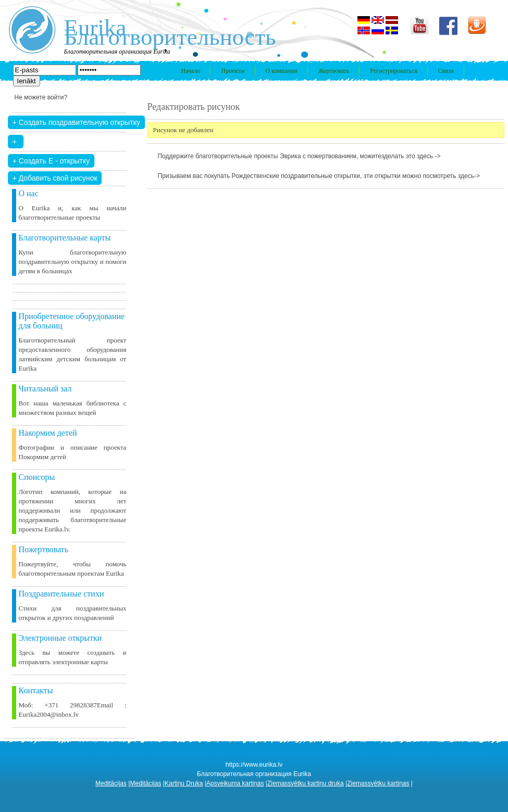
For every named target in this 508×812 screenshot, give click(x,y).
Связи (446, 71)
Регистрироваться (393, 71)
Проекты (233, 71)
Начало (191, 71)
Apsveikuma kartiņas (235, 783)
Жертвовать (334, 71)
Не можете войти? (41, 97)
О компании (282, 71)
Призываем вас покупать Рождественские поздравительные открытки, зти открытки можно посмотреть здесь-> (319, 176)
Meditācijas (111, 783)
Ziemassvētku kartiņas (378, 783)
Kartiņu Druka (184, 783)
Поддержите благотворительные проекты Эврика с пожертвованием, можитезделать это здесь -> (299, 156)
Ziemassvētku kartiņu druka (306, 783)
